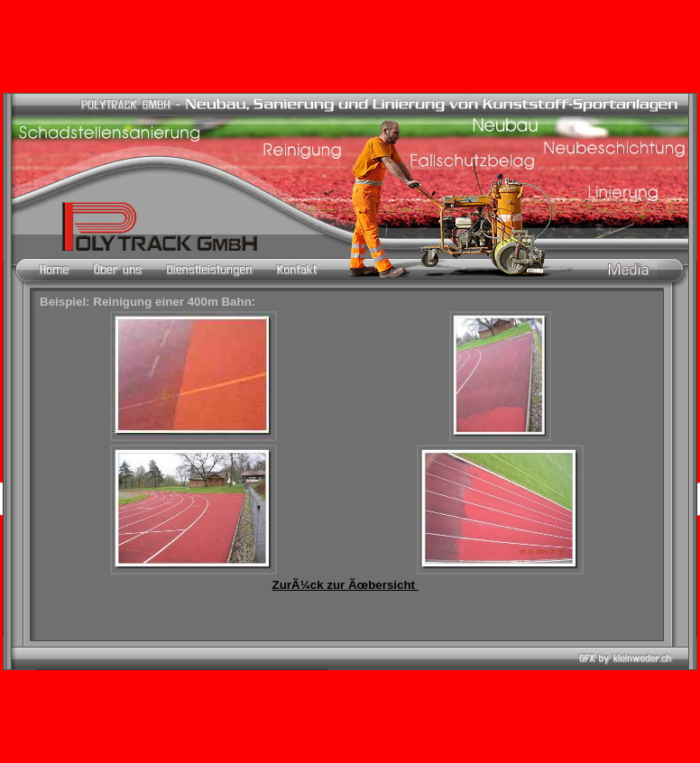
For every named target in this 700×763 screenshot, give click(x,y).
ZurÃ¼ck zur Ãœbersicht (345, 585)
